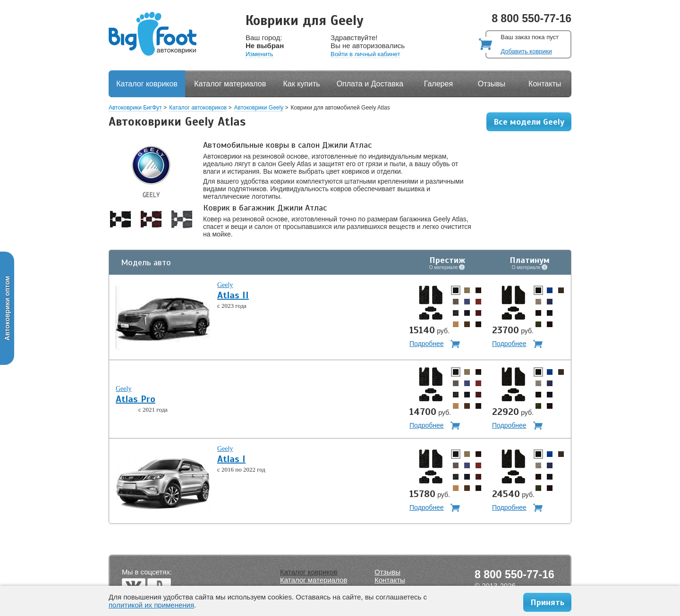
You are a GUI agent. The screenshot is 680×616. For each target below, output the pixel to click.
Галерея (438, 84)
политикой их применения (151, 605)
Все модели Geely (529, 122)
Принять (547, 602)
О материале (447, 267)
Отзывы (492, 84)
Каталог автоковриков (198, 108)
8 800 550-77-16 (531, 18)
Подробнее (427, 344)
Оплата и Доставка (370, 84)
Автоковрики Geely (259, 108)
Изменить (259, 54)
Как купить (302, 84)
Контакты (545, 84)
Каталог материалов (230, 84)
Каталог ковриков (147, 84)
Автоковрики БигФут (135, 108)
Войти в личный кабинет (365, 54)
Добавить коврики (526, 51)
